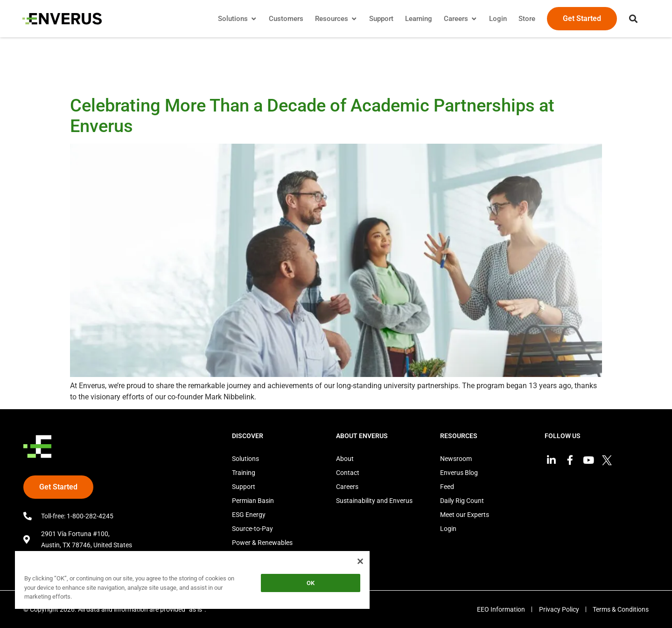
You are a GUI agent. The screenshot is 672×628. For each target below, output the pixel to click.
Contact (348, 473)
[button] (632, 19)
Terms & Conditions (621, 609)
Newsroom (456, 459)
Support (244, 487)
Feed (447, 487)
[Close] (360, 561)
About (345, 459)
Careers (347, 487)
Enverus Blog (459, 473)
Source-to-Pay (252, 529)
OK (311, 583)
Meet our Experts (465, 515)
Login (448, 529)
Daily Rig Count (462, 501)
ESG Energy (249, 515)
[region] (192, 582)
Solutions (245, 459)
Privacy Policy (558, 609)
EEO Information (500, 609)
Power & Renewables (262, 543)
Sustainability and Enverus (374, 501)
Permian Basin (253, 501)
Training (244, 473)
